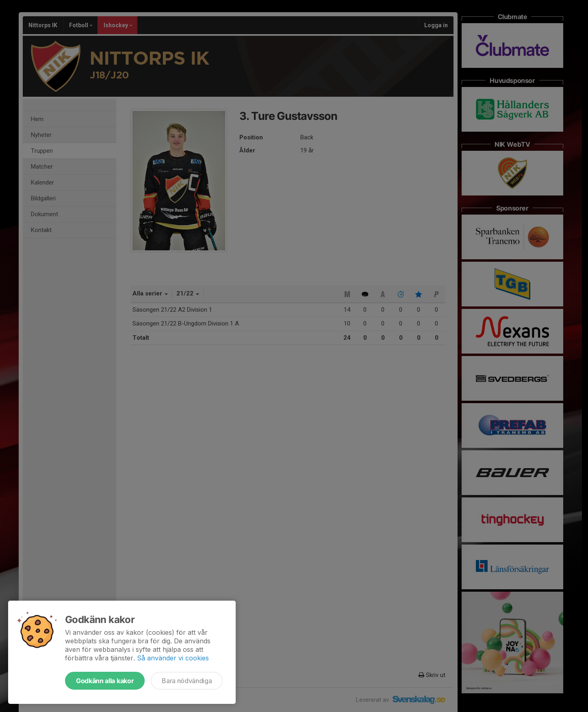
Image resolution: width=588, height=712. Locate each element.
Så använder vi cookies (173, 658)
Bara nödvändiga (187, 681)
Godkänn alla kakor (105, 681)
